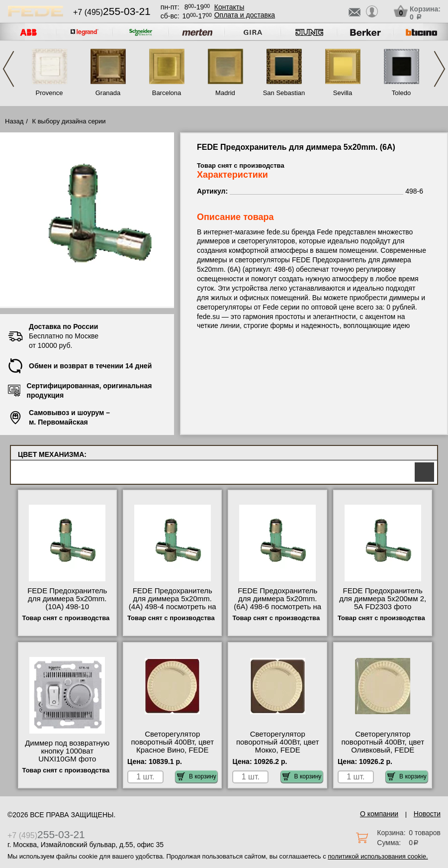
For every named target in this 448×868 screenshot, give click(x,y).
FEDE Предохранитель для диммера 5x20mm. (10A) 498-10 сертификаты (67, 603)
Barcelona (167, 93)
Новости (427, 814)
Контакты (229, 7)
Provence (49, 93)
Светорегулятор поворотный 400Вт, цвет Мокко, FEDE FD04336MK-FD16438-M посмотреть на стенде (277, 750)
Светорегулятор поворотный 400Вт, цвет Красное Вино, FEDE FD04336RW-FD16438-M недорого (173, 750)
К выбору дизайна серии (69, 121)
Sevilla (343, 93)
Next (440, 69)
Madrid (225, 93)
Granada (108, 93)
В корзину (197, 776)
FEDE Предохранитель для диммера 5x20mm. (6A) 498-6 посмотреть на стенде (277, 603)
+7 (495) (112, 12)
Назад (14, 121)
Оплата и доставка (245, 15)
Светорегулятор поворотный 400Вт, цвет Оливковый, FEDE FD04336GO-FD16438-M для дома (383, 750)
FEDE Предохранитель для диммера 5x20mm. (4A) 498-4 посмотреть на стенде (173, 603)
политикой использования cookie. (378, 856)
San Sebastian (284, 93)
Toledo (401, 93)
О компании (379, 814)
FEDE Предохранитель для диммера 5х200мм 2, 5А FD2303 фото (383, 599)
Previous (8, 69)
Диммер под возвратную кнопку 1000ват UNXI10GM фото (67, 751)
